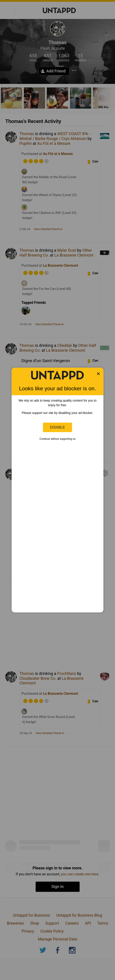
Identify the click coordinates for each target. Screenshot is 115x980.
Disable (58, 427)
